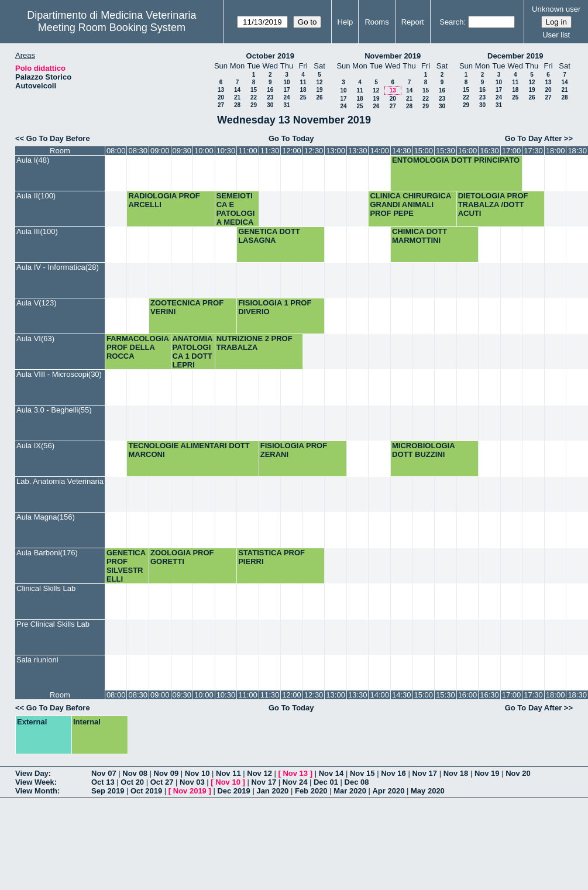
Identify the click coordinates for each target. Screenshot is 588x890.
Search (451, 22)
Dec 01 (326, 782)
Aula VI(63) (35, 339)
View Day (32, 773)
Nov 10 (197, 773)
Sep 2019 (108, 791)
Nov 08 (135, 773)
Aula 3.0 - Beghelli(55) (54, 410)
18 (303, 90)
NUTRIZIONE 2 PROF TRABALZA (255, 343)
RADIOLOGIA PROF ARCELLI (164, 200)
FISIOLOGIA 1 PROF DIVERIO (275, 307)
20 (221, 97)
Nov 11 (228, 773)
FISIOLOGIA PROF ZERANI (294, 450)
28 (237, 105)
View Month (36, 791)
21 (237, 97)
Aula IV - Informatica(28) (58, 267)
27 (221, 105)
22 (254, 97)
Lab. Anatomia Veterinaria (60, 481)
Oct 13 (103, 782)
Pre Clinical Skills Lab (53, 624)
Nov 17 (424, 773)
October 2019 (270, 56)
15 (254, 90)
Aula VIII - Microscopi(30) (59, 374)
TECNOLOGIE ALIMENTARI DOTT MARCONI (189, 450)
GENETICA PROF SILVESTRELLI (126, 566)
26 (319, 97)
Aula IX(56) (35, 446)
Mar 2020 (350, 791)
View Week (35, 782)
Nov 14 (331, 773)
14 (237, 90)
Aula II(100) (36, 196)
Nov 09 (166, 773)
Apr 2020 (388, 791)
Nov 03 (192, 782)
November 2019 (393, 56)
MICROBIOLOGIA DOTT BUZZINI (423, 450)
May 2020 (428, 791)
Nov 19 (487, 773)
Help (345, 22)
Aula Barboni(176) (47, 553)
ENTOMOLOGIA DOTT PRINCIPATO (456, 160)
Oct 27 (162, 782)
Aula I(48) (33, 160)
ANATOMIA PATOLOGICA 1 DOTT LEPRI (192, 352)
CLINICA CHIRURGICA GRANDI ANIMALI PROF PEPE (410, 205)
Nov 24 (295, 782)
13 (221, 90)
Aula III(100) (37, 231)
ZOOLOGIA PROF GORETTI (182, 557)
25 (303, 97)
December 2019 (515, 56)
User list (556, 35)
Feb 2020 (311, 791)
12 (319, 82)
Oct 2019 (146, 791)
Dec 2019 (233, 791)
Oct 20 (132, 782)
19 (319, 90)
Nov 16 (393, 773)
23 (270, 97)
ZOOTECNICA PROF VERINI (187, 307)
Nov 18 (456, 773)
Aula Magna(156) (46, 517)
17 (286, 90)
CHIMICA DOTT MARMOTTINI (419, 236)
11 (303, 82)
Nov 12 (259, 773)
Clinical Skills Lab (46, 588)
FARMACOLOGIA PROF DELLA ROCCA (137, 347)
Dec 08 (357, 782)
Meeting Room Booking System (112, 28)
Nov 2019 (190, 791)
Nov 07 (104, 773)
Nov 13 (295, 773)
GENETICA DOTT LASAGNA (269, 236)
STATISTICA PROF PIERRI (271, 557)
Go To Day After (534, 138)
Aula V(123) (37, 303)
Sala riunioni (37, 660)
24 (286, 97)
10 (286, 82)
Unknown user (556, 9)
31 (286, 105)
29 (254, 105)
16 (270, 90)
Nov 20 (518, 773)
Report (413, 22)
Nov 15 (362, 773)
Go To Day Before (58, 138)
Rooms (376, 22)
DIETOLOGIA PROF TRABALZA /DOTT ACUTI (493, 205)
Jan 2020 (272, 791)
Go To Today (291, 138)
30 (270, 105)
